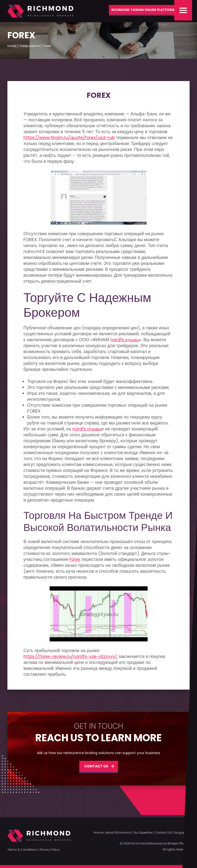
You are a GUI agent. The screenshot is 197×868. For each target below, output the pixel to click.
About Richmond (118, 833)
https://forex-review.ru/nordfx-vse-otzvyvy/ (73, 659)
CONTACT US (96, 768)
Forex (75, 562)
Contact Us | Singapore (172, 833)
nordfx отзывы (126, 342)
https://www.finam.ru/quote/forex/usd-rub (71, 140)
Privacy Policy (50, 850)
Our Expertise (143, 833)
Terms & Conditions (22, 850)
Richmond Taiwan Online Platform (136, 11)
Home (98, 833)
